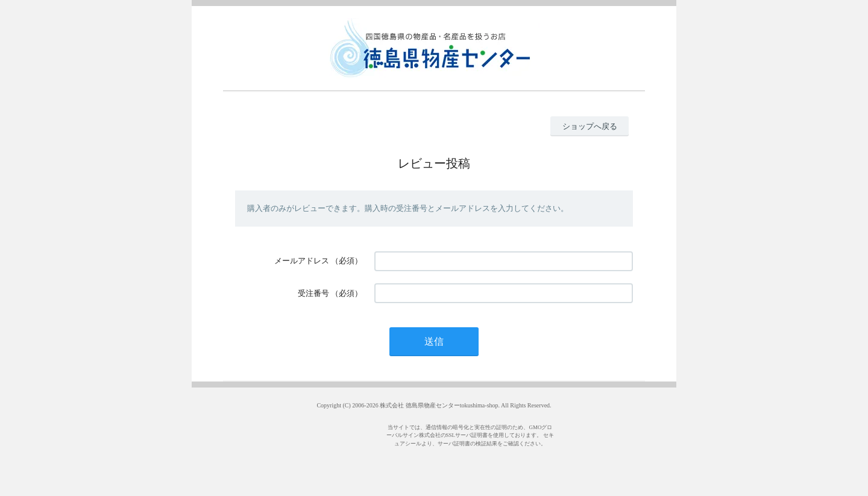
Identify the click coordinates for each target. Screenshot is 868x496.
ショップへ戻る (590, 126)
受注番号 (313, 293)
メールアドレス (302, 261)
